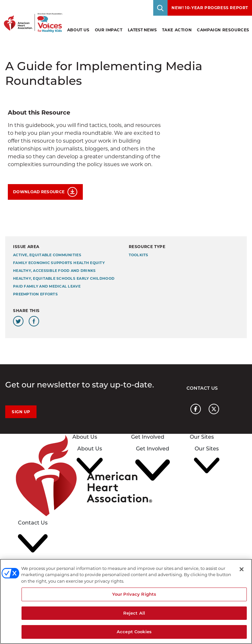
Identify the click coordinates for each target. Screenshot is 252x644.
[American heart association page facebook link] (196, 409)
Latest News (142, 30)
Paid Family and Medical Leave (47, 286)
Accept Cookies (134, 632)
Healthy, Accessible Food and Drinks (54, 271)
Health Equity (89, 263)
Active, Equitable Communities (47, 255)
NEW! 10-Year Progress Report (210, 8)
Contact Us (202, 388)
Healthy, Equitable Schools (44, 279)
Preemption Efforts (35, 294)
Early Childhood (96, 279)
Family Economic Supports (43, 263)
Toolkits (139, 255)
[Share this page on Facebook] (34, 321)
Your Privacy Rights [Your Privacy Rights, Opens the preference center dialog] (134, 594)
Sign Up (21, 412)
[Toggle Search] (160, 8)
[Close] (242, 569)
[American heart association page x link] (214, 409)
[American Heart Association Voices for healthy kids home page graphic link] (31, 16)
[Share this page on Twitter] (18, 321)
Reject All (134, 613)
